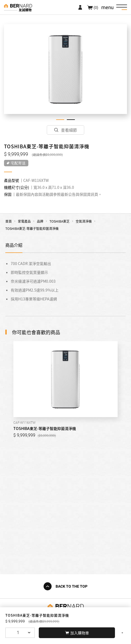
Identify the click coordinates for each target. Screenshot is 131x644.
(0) (96, 7)
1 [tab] (60, 120)
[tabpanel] (65, 69)
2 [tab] (71, 120)
